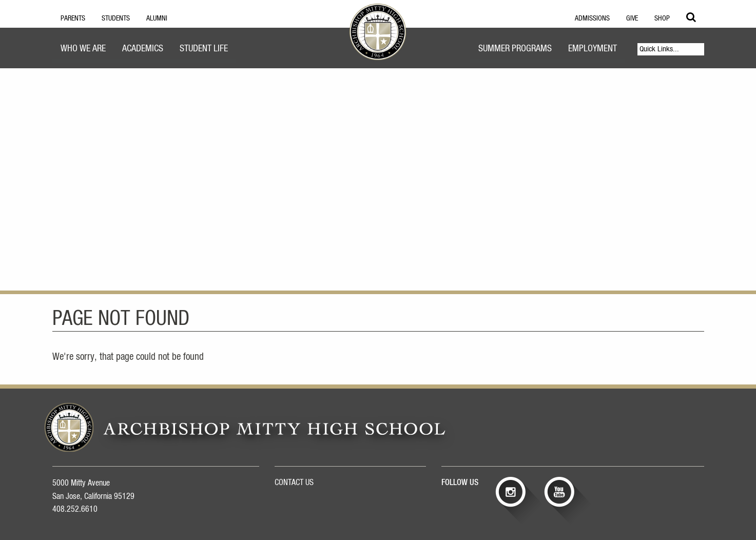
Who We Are (83, 49)
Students (116, 18)
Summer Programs (515, 49)
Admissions (592, 18)
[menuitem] (83, 50)
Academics (143, 49)
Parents (73, 18)
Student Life (204, 49)
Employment (593, 49)
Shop (662, 18)
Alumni (157, 18)
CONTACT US (294, 483)
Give (632, 18)
